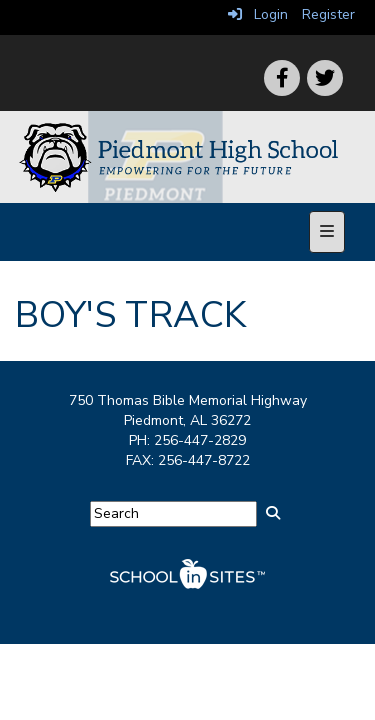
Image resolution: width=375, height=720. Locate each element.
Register (328, 14)
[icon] (325, 78)
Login (258, 14)
